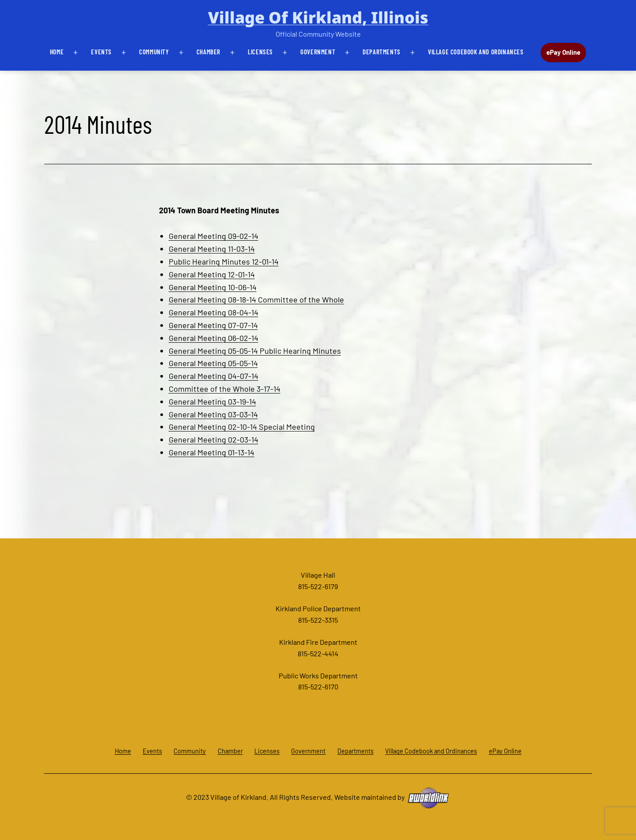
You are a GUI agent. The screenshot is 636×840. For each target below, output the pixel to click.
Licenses (260, 52)
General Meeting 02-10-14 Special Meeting (242, 427)
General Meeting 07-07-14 (213, 325)
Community (154, 52)
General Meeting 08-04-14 (214, 312)
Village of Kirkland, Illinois (318, 17)
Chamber (208, 52)
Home (57, 52)
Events (101, 52)
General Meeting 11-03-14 (212, 249)
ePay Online (563, 52)
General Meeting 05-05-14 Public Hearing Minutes (255, 351)
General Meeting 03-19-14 (212, 401)
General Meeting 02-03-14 (214, 439)
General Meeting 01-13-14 (212, 452)
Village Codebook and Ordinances (476, 52)
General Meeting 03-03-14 (213, 414)
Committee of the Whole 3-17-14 (225, 389)
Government (318, 52)
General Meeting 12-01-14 (212, 274)
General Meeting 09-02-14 (214, 236)
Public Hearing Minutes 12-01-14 (224, 261)
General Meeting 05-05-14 (213, 363)
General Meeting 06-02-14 (214, 338)
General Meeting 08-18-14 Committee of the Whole (256, 299)
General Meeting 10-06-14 (213, 287)
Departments (382, 52)
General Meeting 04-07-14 (214, 376)
